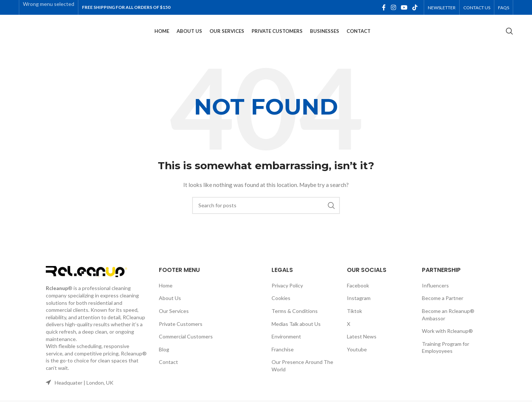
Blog (164, 357)
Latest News (362, 344)
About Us (170, 305)
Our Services (174, 318)
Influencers (435, 293)
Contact (168, 369)
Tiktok (354, 318)
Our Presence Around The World (302, 373)
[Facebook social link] (384, 8)
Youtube (357, 357)
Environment (286, 344)
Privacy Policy (287, 293)
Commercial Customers (186, 344)
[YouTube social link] (404, 8)
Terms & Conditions (295, 318)
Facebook (358, 293)
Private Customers (181, 331)
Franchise (283, 357)
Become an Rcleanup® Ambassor (448, 322)
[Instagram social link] (393, 8)
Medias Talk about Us (296, 331)
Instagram (359, 305)
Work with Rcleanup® (447, 338)
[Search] (509, 35)
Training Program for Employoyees (446, 355)
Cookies (281, 305)
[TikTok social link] (415, 8)
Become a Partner (443, 305)
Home (166, 293)
